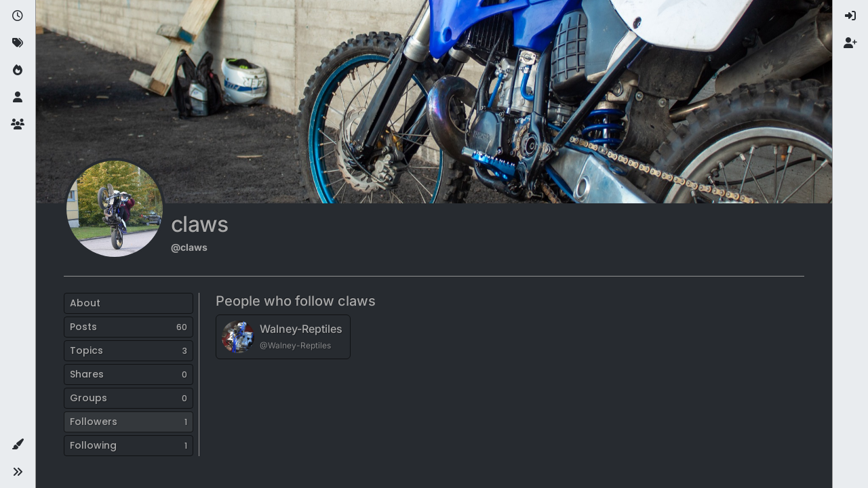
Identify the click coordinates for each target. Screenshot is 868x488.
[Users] (18, 98)
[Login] (850, 16)
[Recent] (18, 16)
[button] (18, 445)
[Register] (850, 43)
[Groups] (18, 125)
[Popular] (18, 70)
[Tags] (18, 43)
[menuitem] (850, 16)
